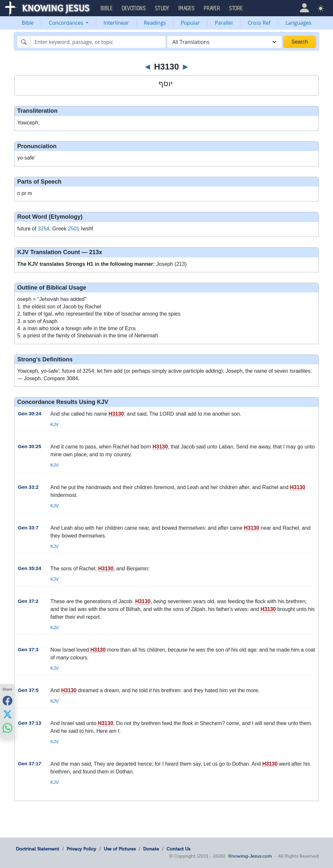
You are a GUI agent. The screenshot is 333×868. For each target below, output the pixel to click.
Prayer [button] (212, 8)
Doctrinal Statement (38, 849)
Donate (151, 849)
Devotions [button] (134, 8)
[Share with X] (7, 714)
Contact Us (178, 849)
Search (300, 42)
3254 (44, 229)
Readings (155, 23)
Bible (28, 23)
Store (236, 8)
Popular (190, 23)
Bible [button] (107, 8)
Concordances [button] (67, 23)
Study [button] (162, 8)
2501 (74, 229)
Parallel (224, 23)
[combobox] (225, 42)
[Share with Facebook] (7, 700)
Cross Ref (259, 23)
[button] (304, 8)
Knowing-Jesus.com (250, 856)
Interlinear (116, 23)
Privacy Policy (81, 849)
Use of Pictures (120, 849)
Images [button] (187, 8)
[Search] (98, 42)
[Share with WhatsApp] (7, 728)
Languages (299, 23)
